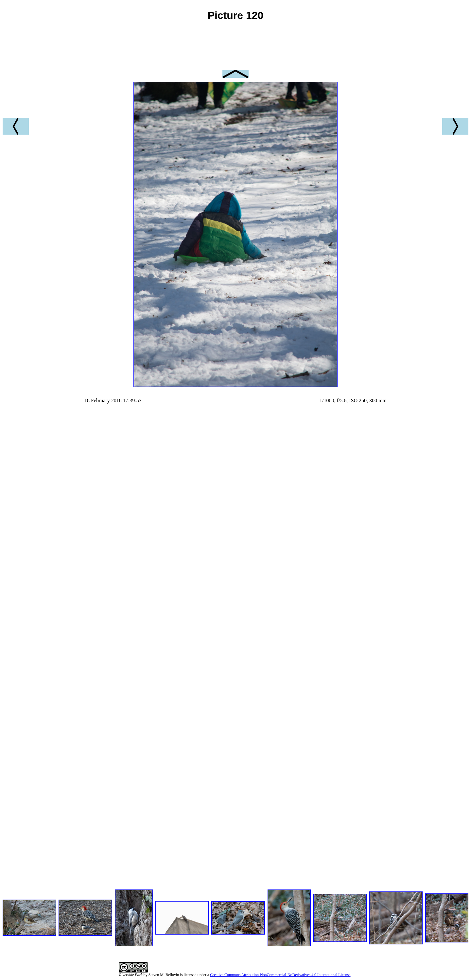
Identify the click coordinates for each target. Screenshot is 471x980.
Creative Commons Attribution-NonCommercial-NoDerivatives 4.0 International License (280, 975)
